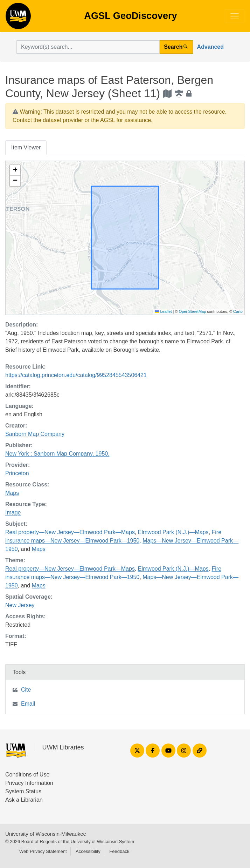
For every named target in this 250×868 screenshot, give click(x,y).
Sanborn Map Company (35, 434)
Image (13, 513)
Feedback (119, 851)
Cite (26, 690)
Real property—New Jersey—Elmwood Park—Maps (70, 532)
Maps (12, 493)
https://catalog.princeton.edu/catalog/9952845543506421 (76, 375)
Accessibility (88, 851)
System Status (23, 791)
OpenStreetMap (193, 311)
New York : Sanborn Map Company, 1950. (57, 454)
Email (28, 704)
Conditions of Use (27, 775)
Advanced (210, 47)
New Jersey (20, 605)
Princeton (17, 473)
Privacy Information (29, 783)
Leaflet (163, 311)
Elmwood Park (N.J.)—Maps (173, 532)
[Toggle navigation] (235, 16)
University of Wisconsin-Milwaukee (46, 834)
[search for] (88, 47)
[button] (15, 170)
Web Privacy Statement (43, 851)
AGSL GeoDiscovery (18, 18)
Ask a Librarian (24, 800)
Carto (238, 311)
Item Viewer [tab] (26, 147)
